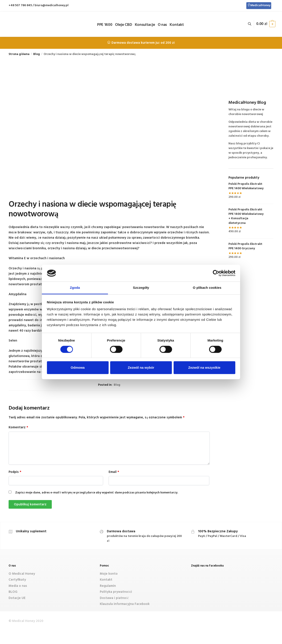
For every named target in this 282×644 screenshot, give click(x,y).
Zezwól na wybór (141, 367)
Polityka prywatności (116, 592)
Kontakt (106, 580)
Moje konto (109, 574)
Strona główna (19, 54)
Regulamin (108, 586)
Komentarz (18, 427)
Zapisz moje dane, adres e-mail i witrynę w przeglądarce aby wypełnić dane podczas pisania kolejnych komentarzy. (97, 493)
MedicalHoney (259, 5)
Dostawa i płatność (114, 598)
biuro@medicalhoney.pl (52, 5)
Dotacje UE (17, 598)
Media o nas (18, 586)
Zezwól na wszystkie (204, 367)
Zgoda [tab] (75, 288)
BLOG (13, 592)
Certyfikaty (17, 580)
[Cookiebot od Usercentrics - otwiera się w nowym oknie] (216, 273)
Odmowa (78, 367)
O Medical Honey (22, 574)
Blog (37, 54)
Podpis (15, 472)
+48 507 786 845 (20, 5)
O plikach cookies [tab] (207, 288)
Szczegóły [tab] (141, 288)
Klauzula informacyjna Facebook (125, 604)
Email (114, 472)
